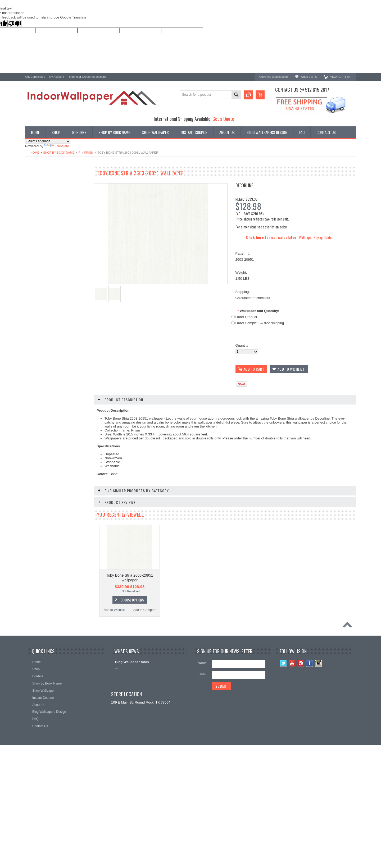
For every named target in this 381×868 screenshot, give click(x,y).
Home (35, 153)
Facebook (310, 761)
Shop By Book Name (59, 153)
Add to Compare (73, 352)
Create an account (94, 77)
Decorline (244, 185)
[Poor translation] (15, 24)
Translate (57, 146)
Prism (89, 153)
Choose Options (60, 342)
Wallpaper (33, 185)
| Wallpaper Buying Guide (314, 237)
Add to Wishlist (41, 352)
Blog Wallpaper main (132, 759)
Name (202, 760)
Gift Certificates (35, 77)
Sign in (73, 77)
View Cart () (340, 77)
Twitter (284, 761)
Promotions (34, 194)
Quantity (242, 345)
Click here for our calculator (272, 237)
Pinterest (301, 761)
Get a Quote (223, 119)
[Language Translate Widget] (48, 141)
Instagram (318, 761)
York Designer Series (41, 189)
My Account (56, 77)
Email (202, 771)
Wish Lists (309, 77)
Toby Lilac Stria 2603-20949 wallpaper (57, 408)
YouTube (292, 761)
